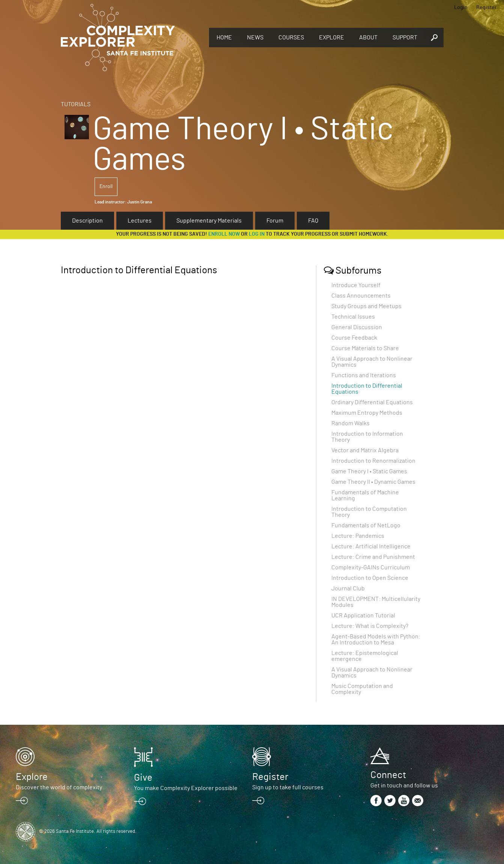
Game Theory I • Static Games (369, 471)
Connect (388, 775)
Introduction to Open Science (370, 578)
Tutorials (76, 104)
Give (143, 778)
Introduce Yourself (356, 285)
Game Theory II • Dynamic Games (373, 482)
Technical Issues (353, 317)
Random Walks (351, 423)
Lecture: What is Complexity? (370, 626)
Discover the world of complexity (59, 787)
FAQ (313, 221)
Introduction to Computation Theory (369, 512)
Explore (332, 38)
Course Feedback (354, 338)
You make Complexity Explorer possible (186, 788)
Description (87, 221)
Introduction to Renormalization (373, 461)
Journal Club (348, 589)
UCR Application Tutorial (363, 616)
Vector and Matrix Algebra (365, 450)
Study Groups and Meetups (366, 306)
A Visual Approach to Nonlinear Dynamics (372, 362)
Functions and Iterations (364, 375)
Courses (291, 38)
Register (486, 8)
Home (224, 38)
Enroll (106, 187)
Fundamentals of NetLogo (366, 525)
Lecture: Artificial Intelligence (371, 546)
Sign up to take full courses (288, 787)
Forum (275, 221)
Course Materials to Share (365, 348)
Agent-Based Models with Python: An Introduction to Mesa (376, 640)
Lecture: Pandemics (358, 536)
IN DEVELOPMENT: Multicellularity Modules (376, 602)
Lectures (140, 221)
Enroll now (224, 234)
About (368, 38)
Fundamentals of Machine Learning (365, 495)
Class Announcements (361, 296)
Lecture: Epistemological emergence (365, 656)
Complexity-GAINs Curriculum (371, 567)
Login (461, 8)
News (255, 38)
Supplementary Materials (209, 221)
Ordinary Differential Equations (372, 402)
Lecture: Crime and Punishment (373, 557)
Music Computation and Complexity (362, 689)
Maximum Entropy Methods (367, 413)
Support (405, 38)
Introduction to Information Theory (367, 437)
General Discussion (357, 327)
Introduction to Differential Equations (367, 389)
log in (257, 234)
